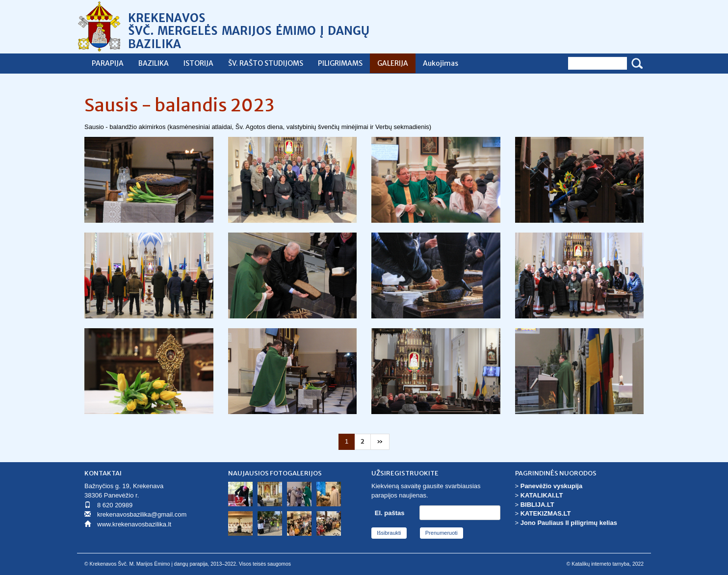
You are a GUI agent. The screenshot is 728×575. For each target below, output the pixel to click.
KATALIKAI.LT (542, 495)
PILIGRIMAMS (340, 63)
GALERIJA (393, 63)
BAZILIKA (154, 63)
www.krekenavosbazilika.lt (134, 524)
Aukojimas (441, 63)
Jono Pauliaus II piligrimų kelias (569, 523)
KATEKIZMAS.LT (546, 513)
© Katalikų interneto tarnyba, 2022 (605, 564)
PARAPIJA (108, 63)
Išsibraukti (389, 533)
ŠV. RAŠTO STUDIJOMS (266, 63)
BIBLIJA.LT (537, 505)
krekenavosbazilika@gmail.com (142, 514)
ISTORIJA (198, 63)
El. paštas (390, 513)
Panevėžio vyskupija (551, 486)
